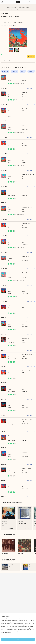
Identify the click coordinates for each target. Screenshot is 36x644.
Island (6, 23)
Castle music (11, 342)
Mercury (10, 244)
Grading (14, 71)
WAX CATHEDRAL (12, 359)
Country (30, 71)
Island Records (12, 391)
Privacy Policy (8, 633)
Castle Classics (12, 195)
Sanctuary (10, 424)
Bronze (10, 97)
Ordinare (4, 71)
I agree (18, 639)
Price (22, 71)
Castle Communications (14, 310)
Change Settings (18, 636)
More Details (30, 88)
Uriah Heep (5, 13)
